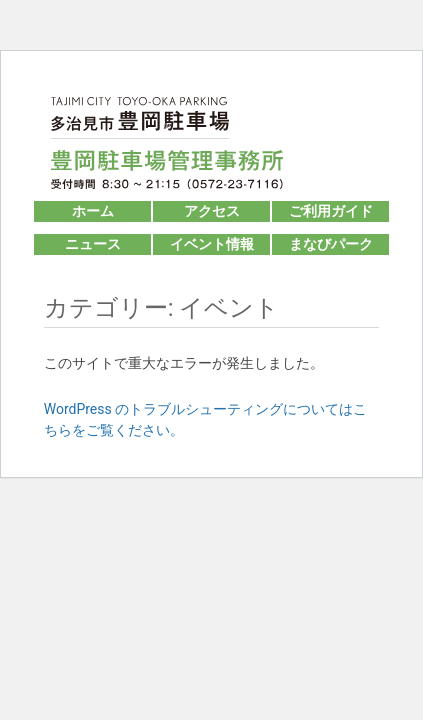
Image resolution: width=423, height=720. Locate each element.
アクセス (212, 211)
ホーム (93, 211)
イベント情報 (212, 244)
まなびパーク (331, 244)
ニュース (93, 244)
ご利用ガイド (331, 211)
